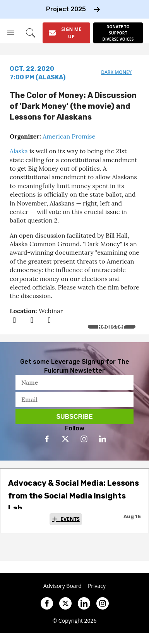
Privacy (97, 586)
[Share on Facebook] (15, 320)
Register (112, 326)
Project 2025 (66, 9)
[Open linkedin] (103, 439)
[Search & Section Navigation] (11, 33)
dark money (116, 72)
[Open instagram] (84, 439)
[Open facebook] (47, 439)
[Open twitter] (65, 439)
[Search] (31, 33)
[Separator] (49, 320)
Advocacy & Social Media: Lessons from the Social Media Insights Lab (74, 496)
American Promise (69, 136)
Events (70, 519)
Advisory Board (63, 586)
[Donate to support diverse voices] (118, 33)
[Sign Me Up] (66, 33)
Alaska (19, 151)
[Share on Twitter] (32, 320)
